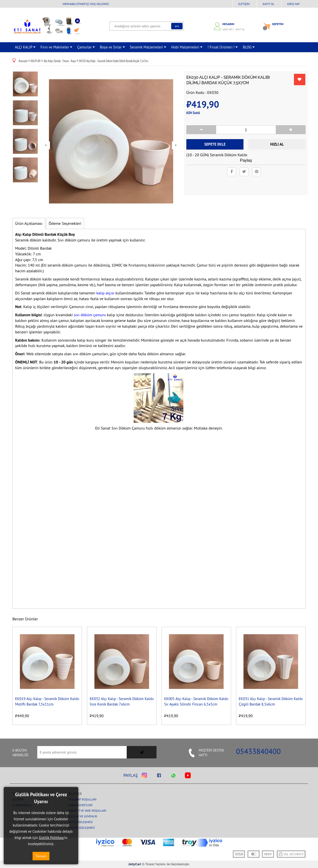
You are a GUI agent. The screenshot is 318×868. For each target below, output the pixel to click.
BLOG (249, 47)
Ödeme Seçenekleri (65, 223)
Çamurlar (86, 47)
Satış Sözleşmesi (80, 822)
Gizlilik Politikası (51, 838)
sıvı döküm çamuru (90, 315)
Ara (177, 26)
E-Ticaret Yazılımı (147, 864)
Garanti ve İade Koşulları (87, 810)
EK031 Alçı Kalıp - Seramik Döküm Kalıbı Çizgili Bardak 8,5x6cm (271, 701)
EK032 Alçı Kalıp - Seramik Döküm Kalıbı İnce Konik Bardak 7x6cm (122, 701)
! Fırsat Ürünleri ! (223, 47)
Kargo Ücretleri (80, 805)
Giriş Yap (293, 4)
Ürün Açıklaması (29, 223)
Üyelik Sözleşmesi (81, 828)
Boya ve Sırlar (112, 47)
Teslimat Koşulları (82, 799)
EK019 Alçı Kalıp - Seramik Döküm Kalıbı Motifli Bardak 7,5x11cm (47, 701)
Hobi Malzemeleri (187, 47)
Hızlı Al (277, 144)
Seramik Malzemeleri (148, 47)
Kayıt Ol (268, 4)
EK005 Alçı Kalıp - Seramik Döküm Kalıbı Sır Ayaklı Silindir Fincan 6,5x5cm (196, 701)
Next (176, 145)
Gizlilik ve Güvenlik (83, 816)
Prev (46, 145)
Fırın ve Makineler (56, 47)
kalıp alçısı (106, 293)
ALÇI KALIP (25, 47)
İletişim (244, 4)
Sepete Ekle (215, 144)
